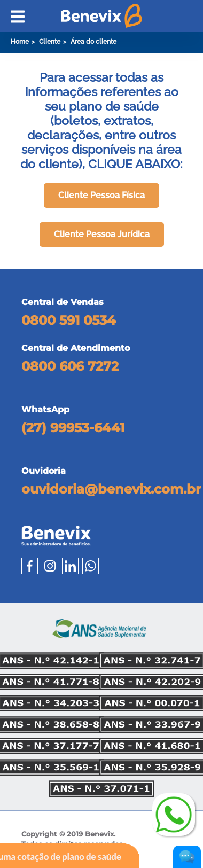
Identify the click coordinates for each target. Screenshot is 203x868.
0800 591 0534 (69, 320)
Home (20, 42)
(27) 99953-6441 (73, 428)
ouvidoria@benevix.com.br (111, 489)
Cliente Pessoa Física (101, 195)
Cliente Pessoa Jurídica (102, 234)
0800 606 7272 (70, 366)
